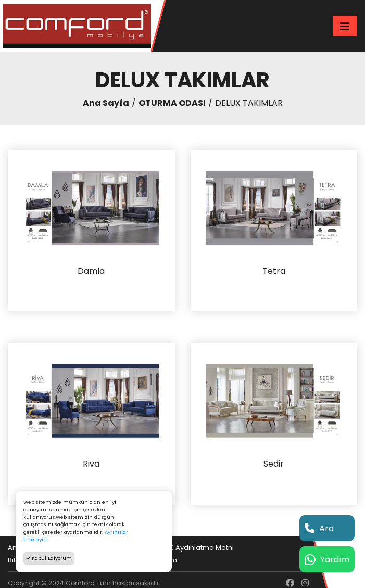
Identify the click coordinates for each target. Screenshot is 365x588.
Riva (91, 464)
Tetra (274, 272)
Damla (91, 272)
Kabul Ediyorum (49, 558)
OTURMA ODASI (172, 103)
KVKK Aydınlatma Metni (195, 548)
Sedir (274, 464)
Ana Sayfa (106, 103)
